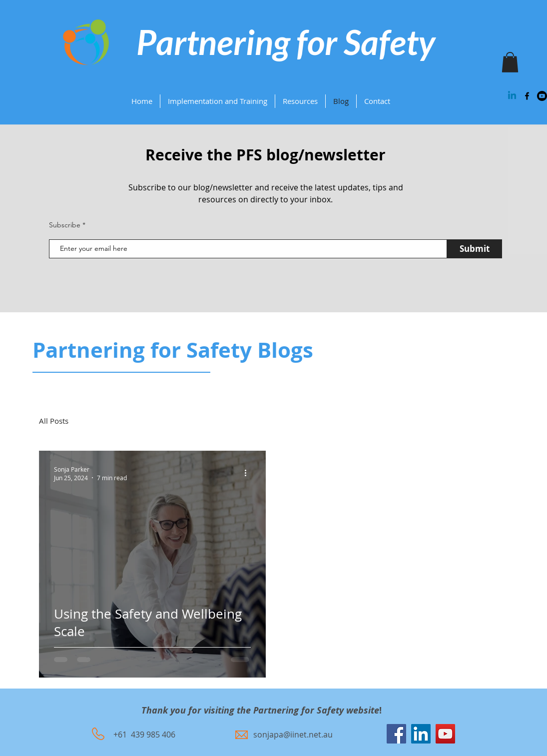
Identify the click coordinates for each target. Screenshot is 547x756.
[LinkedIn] (421, 734)
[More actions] (249, 473)
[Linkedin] (512, 96)
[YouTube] (445, 734)
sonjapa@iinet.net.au (293, 735)
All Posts (54, 421)
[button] (300, 101)
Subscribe (65, 225)
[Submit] (475, 249)
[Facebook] (396, 734)
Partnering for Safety (286, 42)
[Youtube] (542, 96)
